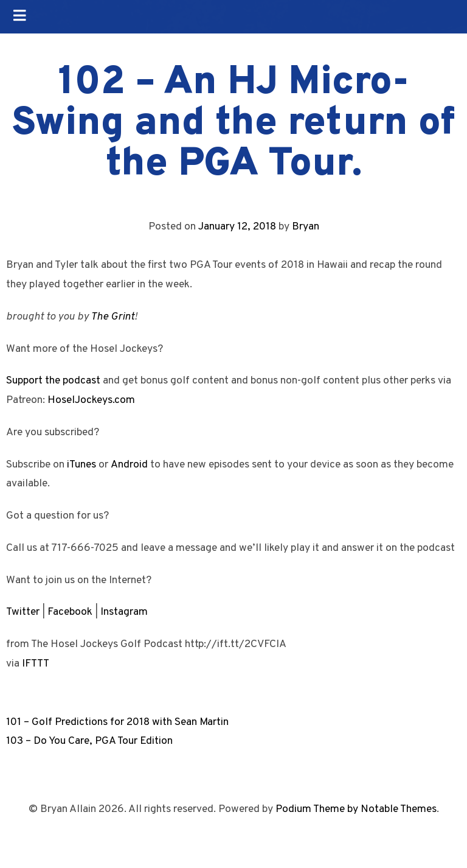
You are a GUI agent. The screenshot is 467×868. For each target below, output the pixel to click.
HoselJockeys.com (91, 400)
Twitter (23, 612)
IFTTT (36, 664)
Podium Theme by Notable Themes (356, 809)
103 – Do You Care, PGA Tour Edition (89, 741)
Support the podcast (53, 381)
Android (129, 465)
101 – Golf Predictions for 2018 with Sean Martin (117, 722)
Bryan (306, 227)
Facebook (70, 612)
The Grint (112, 317)
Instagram (124, 612)
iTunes (81, 465)
